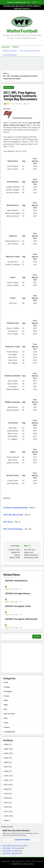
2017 (6, 785)
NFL (6, 709)
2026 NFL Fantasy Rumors (16, 581)
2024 (6, 753)
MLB (6, 700)
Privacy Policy (28, 864)
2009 (6, 821)
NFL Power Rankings (13, 529)
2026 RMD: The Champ (12, 848)
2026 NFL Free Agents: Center (18, 606)
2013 (6, 803)
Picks (6, 723)
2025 (6, 749)
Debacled (18, 9)
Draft (6, 683)
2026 (6, 744)
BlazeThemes (18, 864)
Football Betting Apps (10, 55)
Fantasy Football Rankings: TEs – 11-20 (21, 2)
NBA (6, 705)
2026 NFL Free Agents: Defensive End (21, 619)
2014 (6, 798)
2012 (6, 807)
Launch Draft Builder (22, 840)
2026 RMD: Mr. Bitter (11, 851)
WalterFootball (22, 31)
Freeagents (9, 88)
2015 (6, 794)
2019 (6, 776)
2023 (6, 758)
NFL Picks (8, 522)
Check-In (26, 9)
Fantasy (7, 687)
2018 (6, 780)
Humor (7, 696)
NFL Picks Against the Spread (30, 51)
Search (37, 637)
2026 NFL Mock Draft (10, 51)
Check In (16, 47)
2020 (6, 771)
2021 (6, 767)
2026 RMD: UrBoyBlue (11, 853)
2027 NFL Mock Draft (13, 515)
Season (7, 727)
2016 (6, 789)
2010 (6, 816)
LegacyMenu (6, 47)
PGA (6, 718)
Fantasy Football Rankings (16, 508)
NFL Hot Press (10, 714)
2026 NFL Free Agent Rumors (18, 594)
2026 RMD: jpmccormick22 (13, 846)
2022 (6, 762)
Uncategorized (10, 732)
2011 (6, 812)
